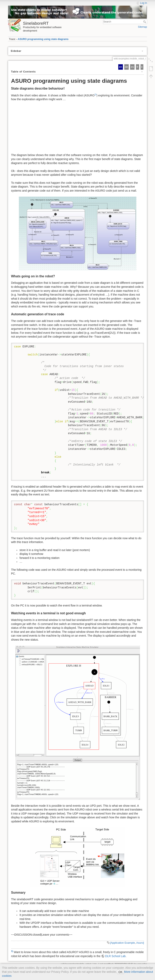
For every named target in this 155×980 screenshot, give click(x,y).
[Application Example (122, 943)
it (142, 67)
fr (137, 67)
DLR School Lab (115, 956)
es (132, 67)
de (126, 67)
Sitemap (142, 27)
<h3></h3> (78, 129)
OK (120, 972)
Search (145, 22)
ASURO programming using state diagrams (43, 39)
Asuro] (140, 943)
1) (96, 94)
